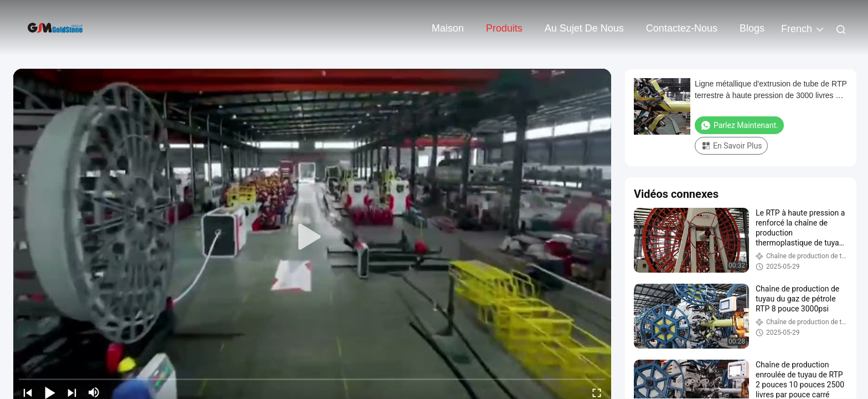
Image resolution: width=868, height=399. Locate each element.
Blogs (752, 28)
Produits (504, 28)
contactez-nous (682, 28)
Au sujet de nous (584, 28)
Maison (448, 28)
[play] (312, 237)
